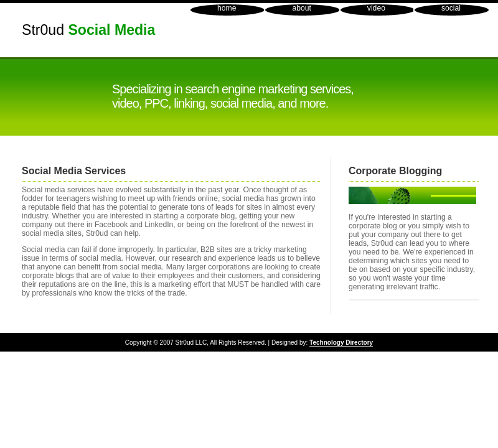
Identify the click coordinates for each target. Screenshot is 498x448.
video (376, 8)
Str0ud (88, 30)
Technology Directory (341, 343)
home (227, 8)
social (451, 8)
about (301, 8)
